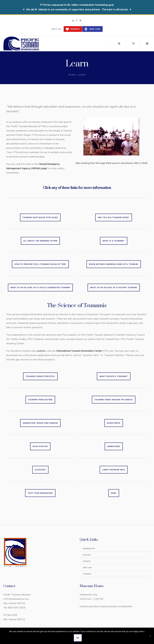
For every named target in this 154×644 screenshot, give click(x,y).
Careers (87, 574)
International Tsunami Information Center (79, 351)
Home (72, 75)
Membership (89, 549)
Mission (87, 555)
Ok (78, 638)
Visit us (56, 29)
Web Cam (95, 29)
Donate (75, 29)
